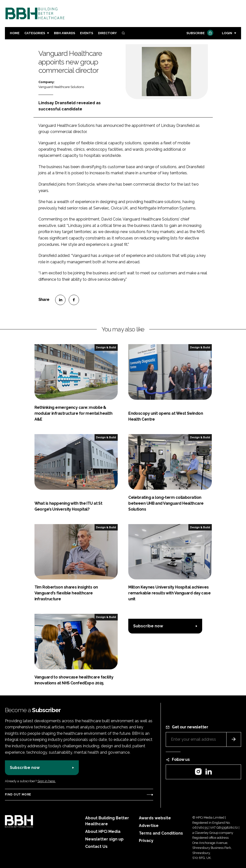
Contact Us (96, 846)
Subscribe (199, 33)
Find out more (18, 794)
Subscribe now (148, 626)
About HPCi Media (103, 831)
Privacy (146, 841)
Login (227, 33)
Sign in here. (47, 781)
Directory (107, 33)
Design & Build (106, 347)
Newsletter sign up (104, 839)
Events (87, 33)
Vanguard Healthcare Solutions (61, 87)
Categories (35, 33)
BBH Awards (65, 33)
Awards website (155, 818)
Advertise (149, 826)
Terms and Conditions (161, 833)
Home (15, 33)
